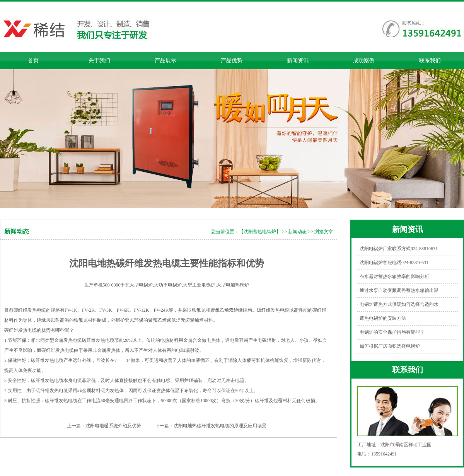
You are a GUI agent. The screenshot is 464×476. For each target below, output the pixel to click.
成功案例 (364, 61)
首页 (33, 61)
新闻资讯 (298, 61)
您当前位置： (225, 232)
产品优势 (232, 61)
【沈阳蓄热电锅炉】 (260, 232)
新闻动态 (297, 232)
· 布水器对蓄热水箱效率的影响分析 (393, 276)
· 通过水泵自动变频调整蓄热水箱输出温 (398, 290)
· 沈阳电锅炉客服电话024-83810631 (393, 263)
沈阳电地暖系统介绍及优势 (113, 426)
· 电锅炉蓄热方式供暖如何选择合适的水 (398, 304)
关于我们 (99, 61)
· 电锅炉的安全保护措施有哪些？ (391, 332)
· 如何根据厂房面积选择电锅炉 (389, 346)
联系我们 (430, 61)
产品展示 (165, 61)
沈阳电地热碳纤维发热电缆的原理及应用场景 (220, 426)
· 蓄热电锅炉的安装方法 (382, 318)
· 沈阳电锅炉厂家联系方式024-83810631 (397, 249)
